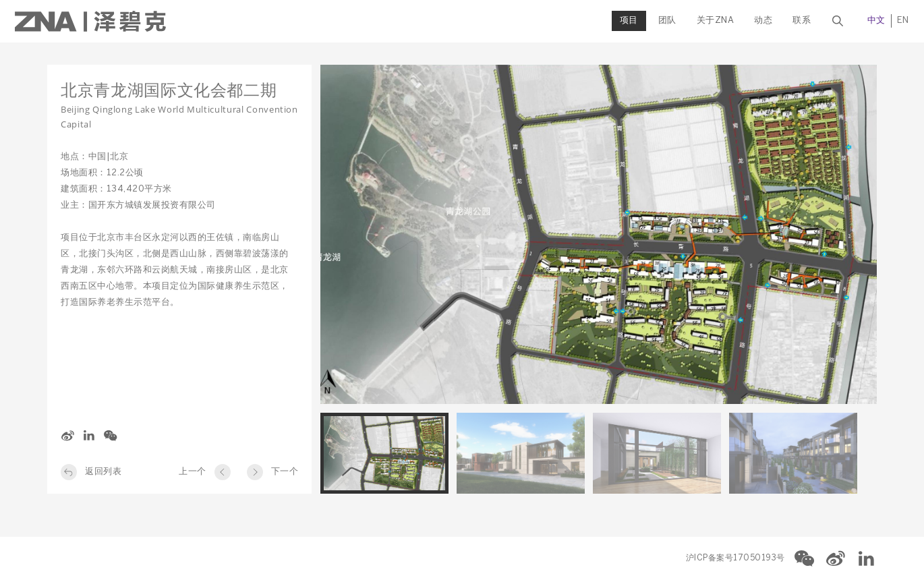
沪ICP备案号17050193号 (735, 558)
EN (871, 21)
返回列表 (103, 472)
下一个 (285, 472)
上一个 (193, 472)
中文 (844, 21)
